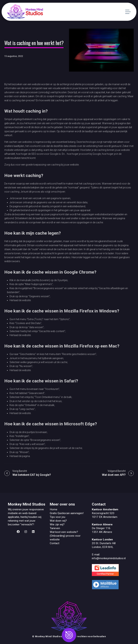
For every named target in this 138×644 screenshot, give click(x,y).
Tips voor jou (57, 517)
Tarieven (55, 528)
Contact (55, 543)
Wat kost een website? (64, 532)
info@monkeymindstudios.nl (109, 558)
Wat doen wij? (58, 521)
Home (54, 509)
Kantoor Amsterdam (105, 509)
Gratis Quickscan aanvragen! (67, 513)
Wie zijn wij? (57, 524)
